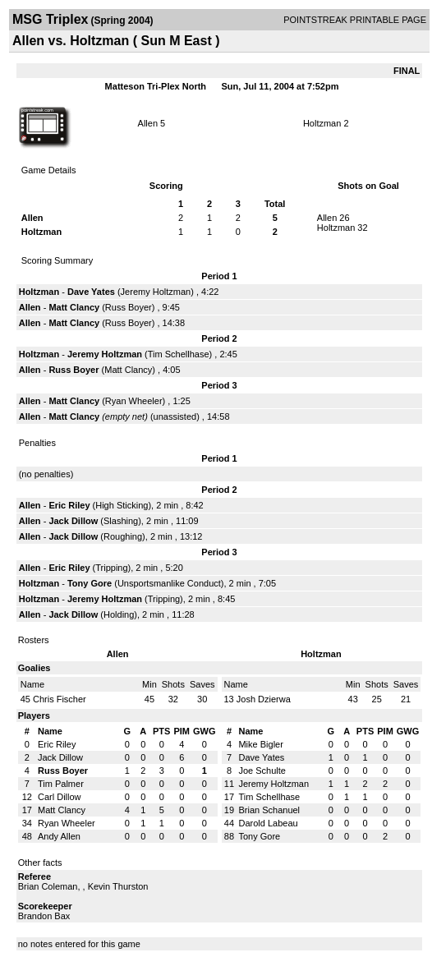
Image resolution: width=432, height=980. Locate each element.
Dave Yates (91, 292)
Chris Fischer (60, 699)
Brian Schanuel (269, 810)
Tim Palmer (61, 784)
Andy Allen (59, 836)
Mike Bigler (260, 744)
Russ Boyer (129, 307)
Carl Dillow (60, 797)
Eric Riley (69, 505)
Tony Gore (90, 583)
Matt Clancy (74, 307)
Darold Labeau (268, 823)
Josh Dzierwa (264, 699)
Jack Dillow (73, 521)
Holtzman (322, 123)
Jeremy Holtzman (156, 292)
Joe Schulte (262, 771)
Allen (148, 123)
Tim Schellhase (179, 354)
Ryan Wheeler (134, 401)
